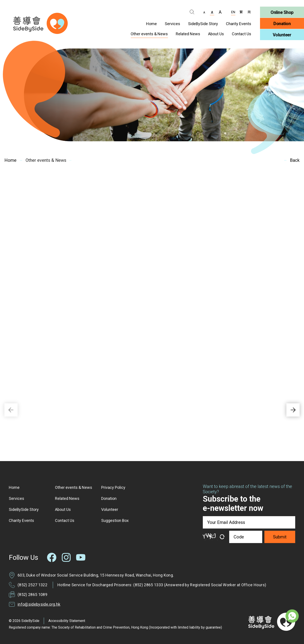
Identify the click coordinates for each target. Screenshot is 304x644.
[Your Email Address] (249, 522)
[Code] (246, 537)
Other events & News (45, 160)
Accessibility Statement (67, 621)
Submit (280, 537)
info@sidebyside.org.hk (39, 604)
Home (10, 160)
